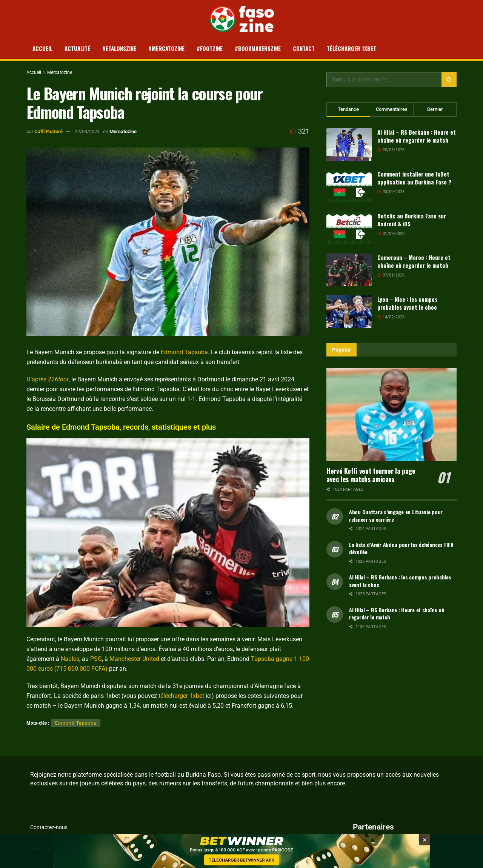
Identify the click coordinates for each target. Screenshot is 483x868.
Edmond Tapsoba (184, 352)
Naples (70, 659)
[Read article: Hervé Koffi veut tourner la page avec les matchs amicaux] (391, 414)
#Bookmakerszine (258, 48)
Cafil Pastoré (48, 131)
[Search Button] (449, 80)
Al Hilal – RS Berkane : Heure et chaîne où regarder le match (417, 136)
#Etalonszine (119, 48)
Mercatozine (60, 72)
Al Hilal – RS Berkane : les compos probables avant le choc (400, 581)
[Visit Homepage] (242, 19)
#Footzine (210, 48)
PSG (96, 659)
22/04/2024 (87, 131)
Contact (304, 48)
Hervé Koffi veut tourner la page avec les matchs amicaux (371, 475)
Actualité (77, 48)
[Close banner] (425, 848)
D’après (48, 379)
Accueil (42, 48)
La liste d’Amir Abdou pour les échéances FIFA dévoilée (401, 548)
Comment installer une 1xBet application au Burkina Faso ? (414, 178)
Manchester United (134, 659)
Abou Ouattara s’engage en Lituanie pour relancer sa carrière (396, 515)
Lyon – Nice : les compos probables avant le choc (407, 303)
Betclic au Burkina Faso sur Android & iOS (412, 220)
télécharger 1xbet (181, 696)
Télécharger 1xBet (351, 48)
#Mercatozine (166, 48)
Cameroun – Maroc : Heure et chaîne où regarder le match (414, 261)
